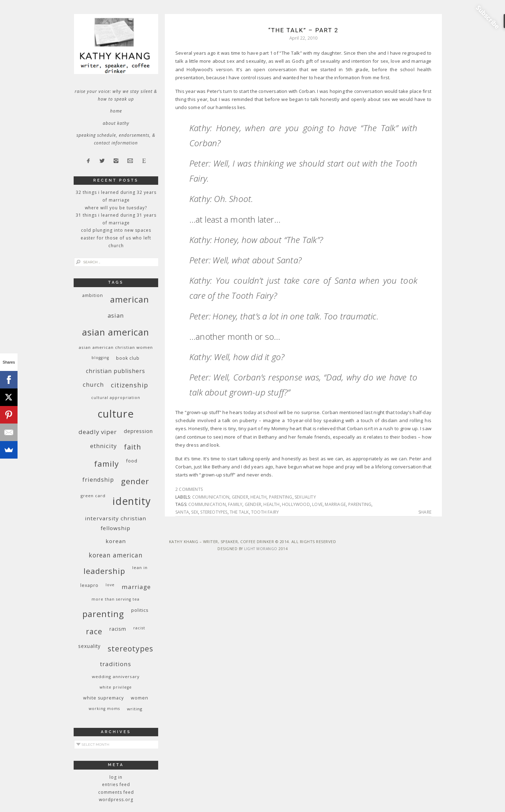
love (317, 504)
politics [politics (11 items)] (140, 610)
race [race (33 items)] (94, 631)
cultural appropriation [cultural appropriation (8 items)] (116, 398)
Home (116, 111)
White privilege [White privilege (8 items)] (116, 687)
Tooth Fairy (265, 512)
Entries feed (116, 784)
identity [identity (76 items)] (132, 501)
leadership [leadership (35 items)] (104, 571)
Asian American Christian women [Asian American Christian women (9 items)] (116, 347)
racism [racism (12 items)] (118, 629)
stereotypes (214, 512)
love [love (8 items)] (110, 585)
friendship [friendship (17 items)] (98, 479)
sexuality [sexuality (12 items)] (89, 646)
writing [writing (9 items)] (135, 709)
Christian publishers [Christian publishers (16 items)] (116, 371)
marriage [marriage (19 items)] (136, 587)
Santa (182, 512)
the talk (239, 512)
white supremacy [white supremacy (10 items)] (103, 698)
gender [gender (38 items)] (135, 481)
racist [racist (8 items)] (139, 628)
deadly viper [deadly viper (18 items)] (98, 432)
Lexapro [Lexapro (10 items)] (89, 585)
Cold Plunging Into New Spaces (116, 230)
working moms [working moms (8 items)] (104, 709)
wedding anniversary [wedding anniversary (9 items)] (116, 676)
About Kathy (116, 123)
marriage (335, 504)
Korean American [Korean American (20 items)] (116, 555)
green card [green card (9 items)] (93, 496)
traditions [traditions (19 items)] (116, 664)
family (235, 504)
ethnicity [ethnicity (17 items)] (103, 446)
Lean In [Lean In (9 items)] (140, 567)
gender (240, 497)
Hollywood (296, 504)
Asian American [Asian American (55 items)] (116, 332)
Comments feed (116, 792)
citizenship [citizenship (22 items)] (130, 385)
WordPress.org (116, 800)
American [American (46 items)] (130, 299)
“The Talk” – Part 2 (303, 30)
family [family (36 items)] (106, 464)
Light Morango (261, 549)
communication (211, 497)
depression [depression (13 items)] (138, 431)
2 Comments (189, 489)
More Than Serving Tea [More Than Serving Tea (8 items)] (116, 599)
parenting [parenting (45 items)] (103, 614)
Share (425, 512)
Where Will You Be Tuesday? (116, 208)
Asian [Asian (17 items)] (116, 315)
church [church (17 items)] (93, 384)
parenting (281, 497)
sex (195, 512)
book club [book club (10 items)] (128, 358)
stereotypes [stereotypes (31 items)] (130, 648)
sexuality (305, 497)
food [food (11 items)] (132, 461)
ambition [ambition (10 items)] (93, 295)
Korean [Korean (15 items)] (116, 541)
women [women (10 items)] (140, 698)
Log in (116, 777)
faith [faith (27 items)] (133, 447)
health (258, 497)
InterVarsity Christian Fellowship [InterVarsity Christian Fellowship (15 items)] (116, 523)
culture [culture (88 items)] (116, 414)
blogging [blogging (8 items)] (100, 358)
